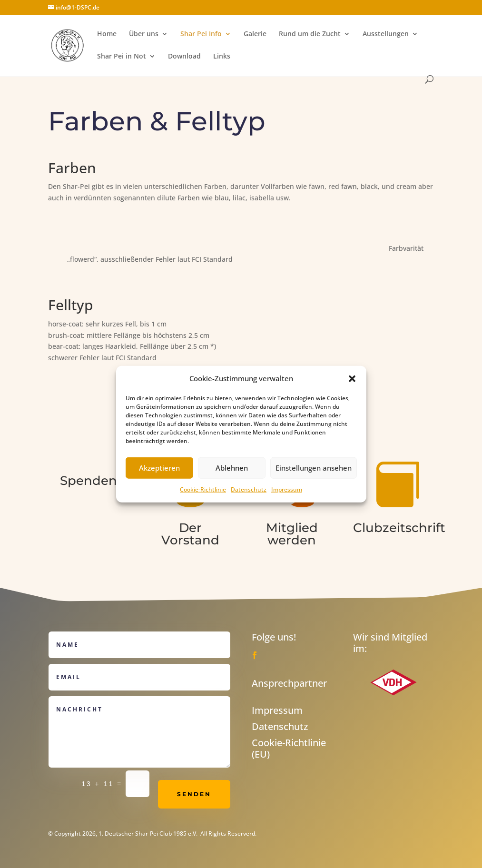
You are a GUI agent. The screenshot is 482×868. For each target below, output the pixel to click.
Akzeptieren (159, 468)
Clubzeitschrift (399, 528)
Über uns (144, 34)
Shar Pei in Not (122, 57)
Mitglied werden (292, 534)
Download (184, 57)
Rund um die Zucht (310, 34)
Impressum (287, 489)
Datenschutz (249, 489)
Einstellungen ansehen (314, 468)
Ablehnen (232, 468)
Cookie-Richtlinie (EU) (289, 748)
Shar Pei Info (201, 34)
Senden (194, 794)
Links (222, 57)
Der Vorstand (190, 534)
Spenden (89, 481)
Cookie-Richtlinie (203, 489)
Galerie (255, 34)
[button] (352, 379)
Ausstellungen (386, 34)
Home (107, 34)
